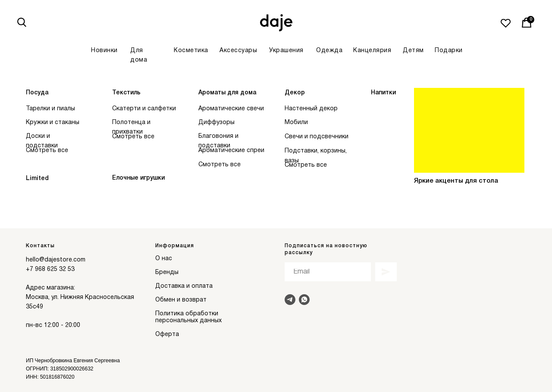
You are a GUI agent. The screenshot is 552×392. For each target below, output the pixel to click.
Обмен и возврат (181, 300)
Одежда (329, 51)
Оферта (167, 334)
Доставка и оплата (184, 286)
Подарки (449, 51)
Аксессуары (238, 51)
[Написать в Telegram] (290, 300)
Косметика (191, 51)
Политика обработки (187, 314)
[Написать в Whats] (304, 300)
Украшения (286, 51)
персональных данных (188, 321)
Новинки (104, 51)
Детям (413, 51)
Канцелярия (372, 51)
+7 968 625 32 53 (50, 269)
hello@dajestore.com (56, 260)
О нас (164, 259)
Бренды (167, 272)
